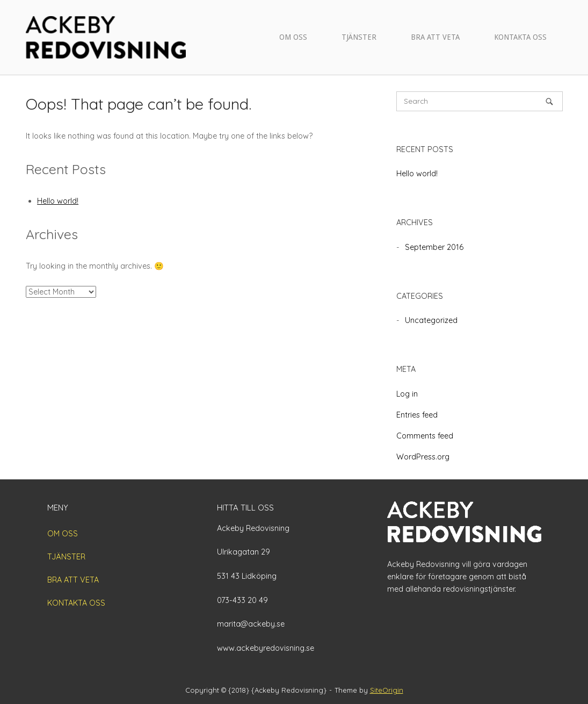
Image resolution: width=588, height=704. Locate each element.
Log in (407, 394)
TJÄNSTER (359, 37)
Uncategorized (431, 320)
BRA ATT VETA (435, 37)
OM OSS (293, 37)
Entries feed (417, 415)
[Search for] (480, 101)
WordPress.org (423, 457)
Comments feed (425, 436)
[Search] (549, 101)
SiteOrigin (387, 690)
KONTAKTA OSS (520, 37)
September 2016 (434, 247)
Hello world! (58, 201)
